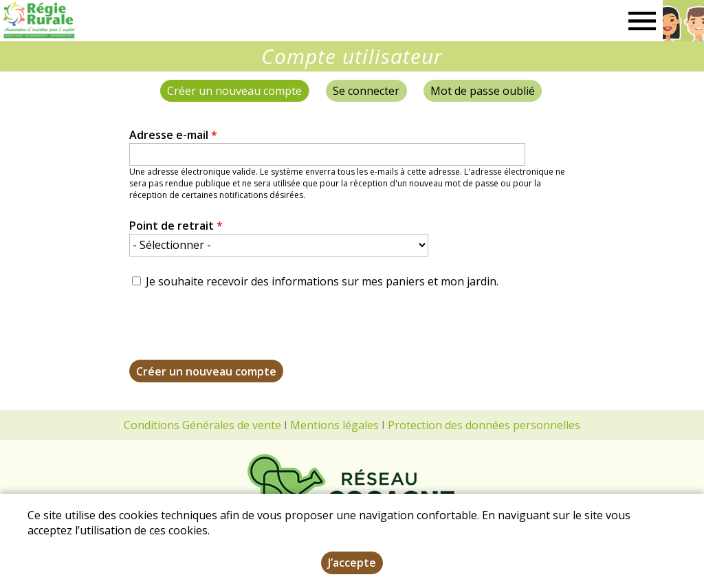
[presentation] (234, 333)
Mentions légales (334, 425)
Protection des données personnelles (484, 425)
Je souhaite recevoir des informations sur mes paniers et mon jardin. (322, 281)
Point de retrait (176, 226)
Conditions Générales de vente (202, 425)
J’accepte (352, 563)
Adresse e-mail (173, 135)
